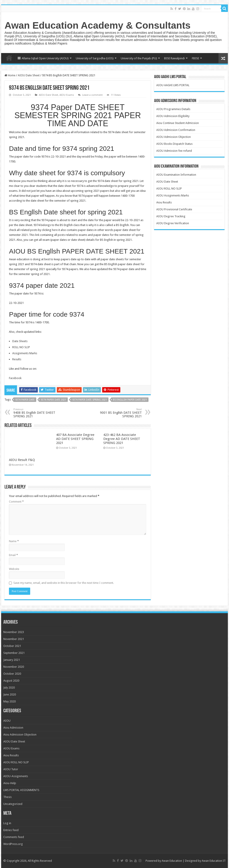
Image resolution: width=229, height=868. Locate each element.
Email (13, 555)
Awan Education (172, 861)
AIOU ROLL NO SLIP (169, 189)
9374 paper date (25, 400)
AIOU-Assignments (16, 776)
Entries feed (11, 830)
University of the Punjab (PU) (139, 58)
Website (14, 569)
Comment (16, 502)
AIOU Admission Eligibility (173, 116)
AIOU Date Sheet (29, 75)
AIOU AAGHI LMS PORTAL (173, 85)
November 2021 (14, 639)
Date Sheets (20, 341)
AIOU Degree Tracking (171, 216)
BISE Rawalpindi (174, 58)
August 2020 (11, 681)
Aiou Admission (13, 728)
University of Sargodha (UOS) (95, 58)
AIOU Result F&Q (22, 460)
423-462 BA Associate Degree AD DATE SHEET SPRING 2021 (122, 439)
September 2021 (14, 653)
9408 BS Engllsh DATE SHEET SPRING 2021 (36, 413)
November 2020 (14, 667)
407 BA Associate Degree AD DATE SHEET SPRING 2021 (75, 439)
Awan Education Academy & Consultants (98, 25)
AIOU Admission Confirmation (176, 130)
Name (14, 541)
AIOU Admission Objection (174, 137)
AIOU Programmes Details (173, 109)
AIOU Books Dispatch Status (174, 144)
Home (9, 58)
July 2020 (9, 688)
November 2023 (14, 632)
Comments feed (14, 837)
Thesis (7, 797)
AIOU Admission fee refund (174, 151)
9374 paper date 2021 (53, 400)
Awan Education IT (214, 861)
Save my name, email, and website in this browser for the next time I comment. (64, 583)
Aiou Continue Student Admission (178, 123)
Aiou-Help (10, 783)
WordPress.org (13, 844)
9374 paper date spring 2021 (90, 400)
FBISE (195, 58)
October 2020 (12, 674)
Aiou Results (164, 202)
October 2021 (12, 646)
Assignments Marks (25, 353)
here (55, 230)
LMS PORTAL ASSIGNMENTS (21, 790)
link (38, 235)
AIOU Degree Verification (173, 223)
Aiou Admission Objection (20, 735)
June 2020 (10, 694)
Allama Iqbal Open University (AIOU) (43, 58)
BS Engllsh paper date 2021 (130, 400)
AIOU (7, 721)
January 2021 (12, 660)
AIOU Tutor (11, 769)
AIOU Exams (67, 95)
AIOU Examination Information (176, 175)
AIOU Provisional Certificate (174, 209)
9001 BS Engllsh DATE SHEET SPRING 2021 (119, 413)
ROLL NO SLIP (21, 347)
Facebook (15, 378)
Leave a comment (92, 95)
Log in (7, 823)
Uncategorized (13, 804)
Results (17, 359)
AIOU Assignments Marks (173, 195)
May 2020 (10, 701)
